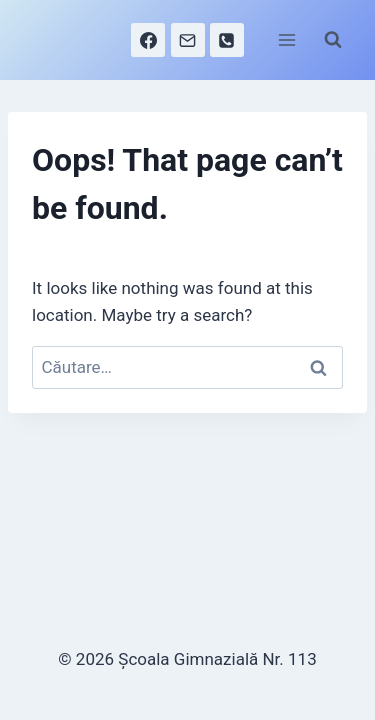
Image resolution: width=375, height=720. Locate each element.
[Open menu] (286, 39)
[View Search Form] (333, 40)
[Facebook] (148, 40)
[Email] (188, 40)
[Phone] (227, 40)
